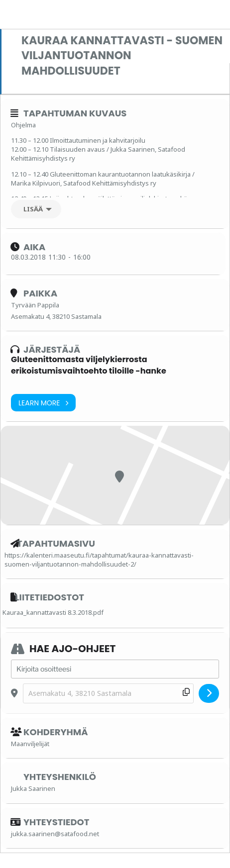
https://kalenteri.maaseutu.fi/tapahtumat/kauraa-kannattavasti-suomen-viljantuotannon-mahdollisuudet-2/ (99, 560)
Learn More (43, 403)
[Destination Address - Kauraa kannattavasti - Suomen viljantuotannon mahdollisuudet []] (108, 694)
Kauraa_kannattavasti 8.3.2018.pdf (53, 612)
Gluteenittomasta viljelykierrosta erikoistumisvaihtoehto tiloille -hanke (89, 365)
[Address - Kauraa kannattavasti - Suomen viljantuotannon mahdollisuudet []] (115, 669)
